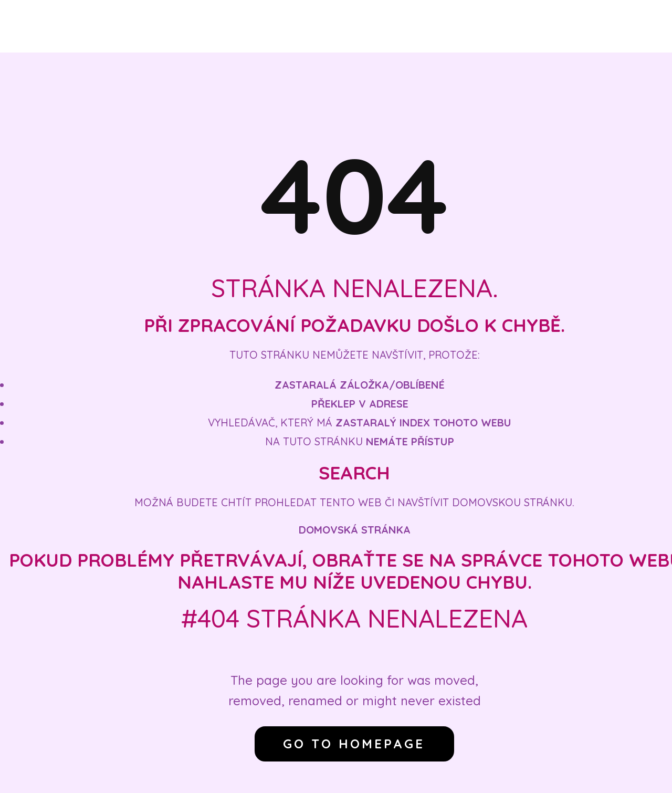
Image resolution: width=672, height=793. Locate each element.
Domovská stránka (355, 530)
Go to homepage (354, 744)
